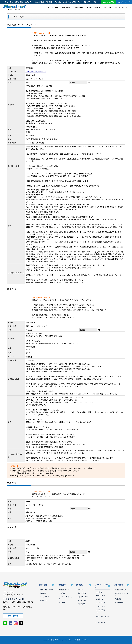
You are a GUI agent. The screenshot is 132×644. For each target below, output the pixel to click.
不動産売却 (79, 7)
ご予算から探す (83, 597)
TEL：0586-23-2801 (14, 599)
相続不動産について (47, 590)
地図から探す (82, 593)
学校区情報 (81, 604)
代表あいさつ (101, 596)
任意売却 (62, 593)
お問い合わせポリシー (121, 594)
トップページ (53, 7)
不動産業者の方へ (94, 7)
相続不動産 (66, 7)
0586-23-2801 (89, 2)
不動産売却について (65, 590)
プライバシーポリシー (103, 618)
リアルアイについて (123, 7)
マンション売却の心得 (65, 598)
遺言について (45, 600)
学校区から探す (83, 600)
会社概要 (99, 592)
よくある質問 (101, 610)
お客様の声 (100, 599)
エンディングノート (47, 597)
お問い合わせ (124, 2)
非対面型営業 (119, 602)
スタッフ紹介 (101, 603)
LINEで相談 (108, 2)
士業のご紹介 (101, 606)
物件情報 (108, 7)
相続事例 (43, 593)
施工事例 (62, 602)
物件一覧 (80, 590)
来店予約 (118, 599)
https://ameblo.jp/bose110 (36, 72)
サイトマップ (101, 622)
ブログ (98, 613)
